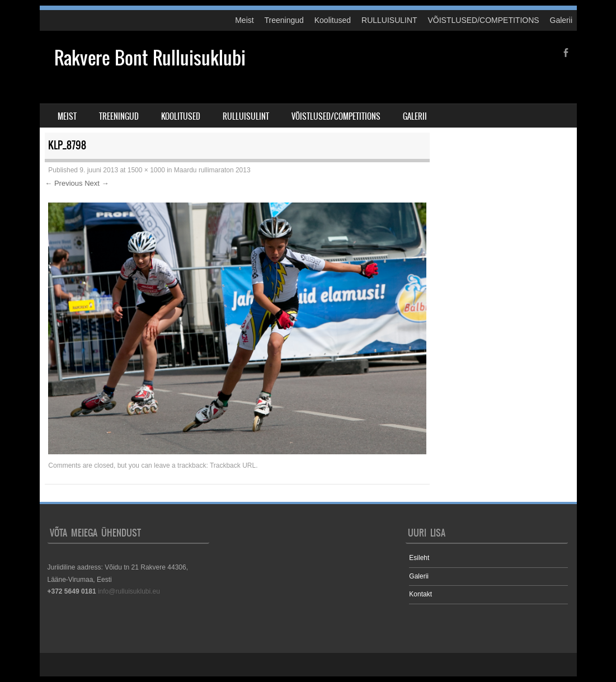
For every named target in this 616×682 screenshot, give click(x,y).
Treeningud (284, 20)
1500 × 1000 (146, 170)
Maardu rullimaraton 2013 (212, 170)
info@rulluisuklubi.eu (129, 591)
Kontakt (420, 594)
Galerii (561, 20)
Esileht (419, 558)
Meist (244, 20)
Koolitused (333, 20)
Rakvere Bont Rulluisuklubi (150, 58)
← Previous (64, 183)
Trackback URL (233, 465)
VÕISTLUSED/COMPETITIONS (484, 20)
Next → (97, 183)
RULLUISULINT (389, 20)
